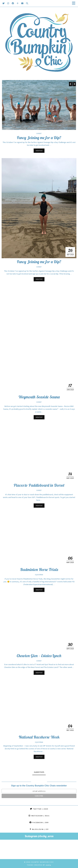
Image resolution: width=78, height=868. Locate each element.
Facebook (39, 823)
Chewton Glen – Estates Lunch (39, 656)
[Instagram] (8, 3)
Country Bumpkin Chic (42, 862)
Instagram (39, 816)
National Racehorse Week (39, 737)
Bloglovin (39, 829)
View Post (39, 151)
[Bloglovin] (18, 3)
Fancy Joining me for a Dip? (39, 138)
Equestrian (39, 575)
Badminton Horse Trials (39, 569)
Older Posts (39, 772)
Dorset (39, 133)
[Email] (22, 3)
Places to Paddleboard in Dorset (39, 485)
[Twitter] (3, 3)
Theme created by (39, 865)
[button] (74, 3)
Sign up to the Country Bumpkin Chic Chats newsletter (39, 786)
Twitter (39, 809)
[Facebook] (13, 3)
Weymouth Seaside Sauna (39, 397)
